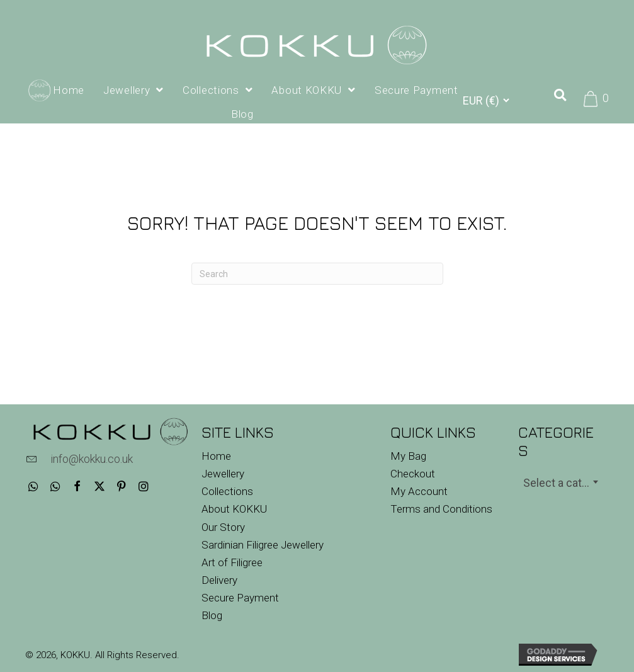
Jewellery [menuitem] (223, 474)
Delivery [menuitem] (219, 580)
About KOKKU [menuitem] (234, 509)
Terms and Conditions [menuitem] (441, 509)
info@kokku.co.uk (92, 459)
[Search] (317, 274)
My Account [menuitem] (419, 491)
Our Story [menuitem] (223, 527)
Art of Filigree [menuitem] (232, 562)
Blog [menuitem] (212, 615)
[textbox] (560, 483)
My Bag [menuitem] (408, 456)
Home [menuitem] (216, 456)
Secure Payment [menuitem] (240, 598)
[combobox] (560, 482)
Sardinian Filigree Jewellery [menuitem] (263, 545)
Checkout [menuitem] (413, 474)
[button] (33, 486)
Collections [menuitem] (227, 491)
